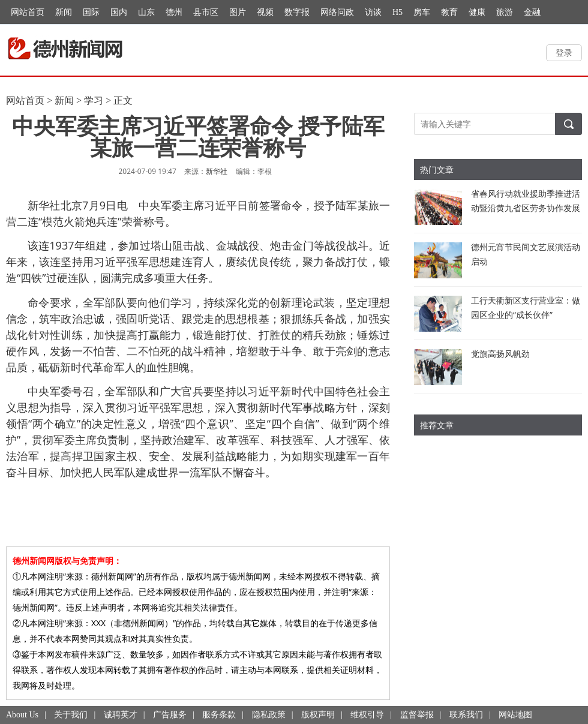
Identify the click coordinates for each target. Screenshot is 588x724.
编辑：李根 (254, 171)
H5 (397, 12)
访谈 (373, 12)
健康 (477, 12)
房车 (422, 12)
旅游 (505, 12)
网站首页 (28, 12)
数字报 (297, 12)
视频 (265, 12)
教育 (449, 12)
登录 (564, 52)
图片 (238, 12)
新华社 (217, 172)
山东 (146, 12)
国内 (119, 12)
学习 (94, 100)
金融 (532, 12)
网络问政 (337, 12)
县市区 (206, 12)
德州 (174, 12)
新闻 (64, 12)
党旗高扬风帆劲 (500, 354)
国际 (91, 12)
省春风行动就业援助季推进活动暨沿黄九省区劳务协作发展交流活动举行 (526, 208)
